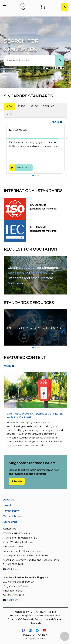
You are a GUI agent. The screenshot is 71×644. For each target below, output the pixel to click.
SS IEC (34, 106)
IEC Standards (47, 229)
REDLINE (48, 106)
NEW (10, 106)
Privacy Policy (11, 511)
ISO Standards (47, 207)
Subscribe (17, 481)
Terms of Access (12, 516)
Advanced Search (54, 68)
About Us (8, 500)
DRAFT (10, 114)
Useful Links (10, 522)
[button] (33, 175)
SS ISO (21, 106)
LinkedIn (8, 505)
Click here (13, 569)
